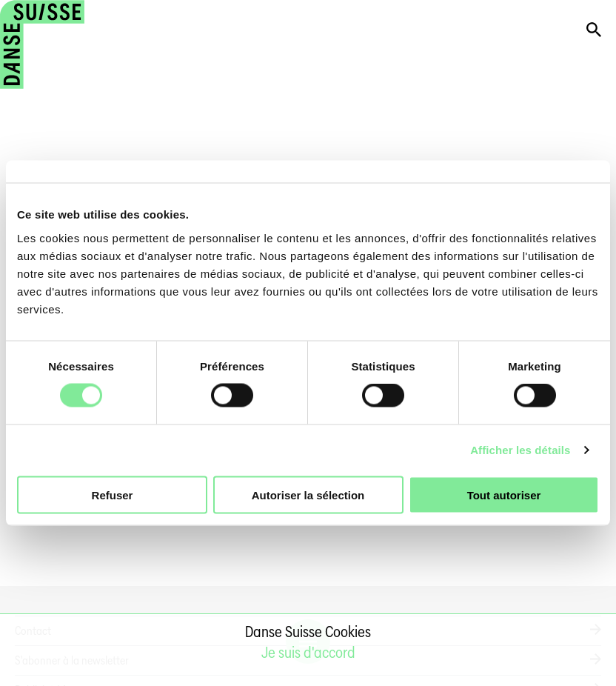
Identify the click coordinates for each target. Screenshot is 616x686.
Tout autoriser (504, 494)
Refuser (113, 494)
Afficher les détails (520, 450)
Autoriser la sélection (308, 494)
